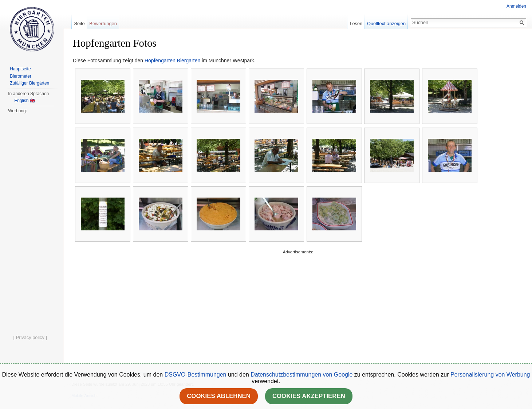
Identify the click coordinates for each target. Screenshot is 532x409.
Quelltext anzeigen (386, 24)
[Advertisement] (297, 307)
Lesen (356, 24)
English (21, 101)
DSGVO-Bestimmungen (196, 375)
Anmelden (516, 6)
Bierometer (21, 76)
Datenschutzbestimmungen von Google (302, 375)
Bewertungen (103, 24)
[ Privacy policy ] (30, 337)
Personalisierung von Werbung (490, 375)
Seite (79, 24)
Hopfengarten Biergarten (172, 61)
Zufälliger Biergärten (29, 83)
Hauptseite (20, 69)
